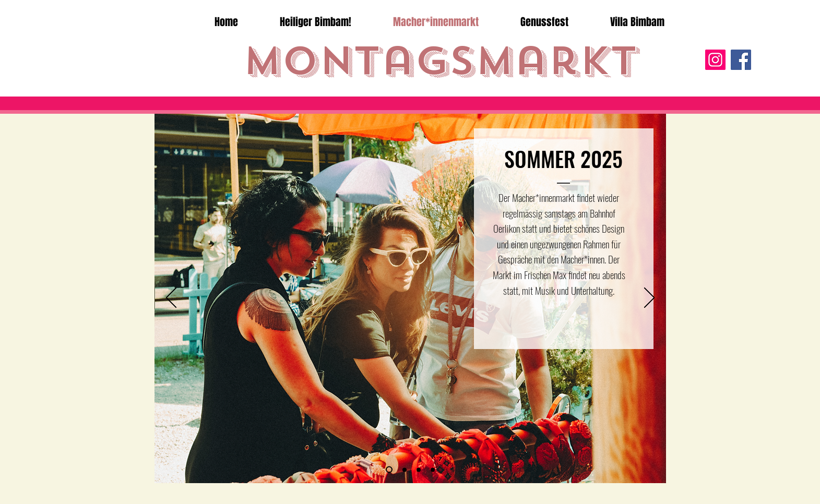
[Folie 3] (433, 470)
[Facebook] (741, 60)
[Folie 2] (419, 470)
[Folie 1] (405, 470)
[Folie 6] (389, 470)
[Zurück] (171, 298)
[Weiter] (649, 298)
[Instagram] (715, 60)
